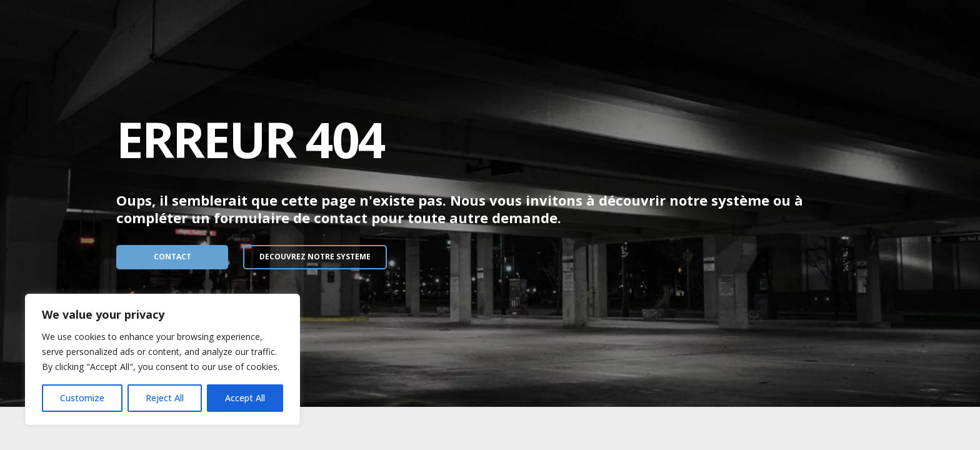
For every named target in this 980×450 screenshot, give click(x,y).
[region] (162, 359)
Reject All (165, 398)
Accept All (245, 398)
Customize (82, 398)
